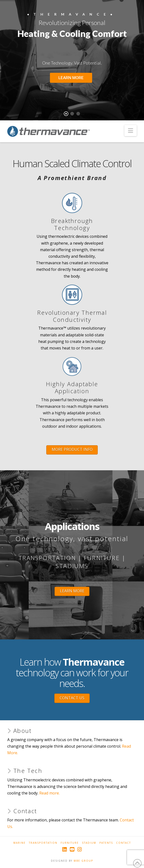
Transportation (43, 843)
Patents (106, 843)
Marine (20, 843)
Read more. (49, 793)
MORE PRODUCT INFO (72, 449)
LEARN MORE (72, 591)
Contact (124, 843)
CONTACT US (72, 698)
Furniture (70, 843)
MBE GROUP (83, 861)
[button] (131, 131)
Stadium (89, 843)
